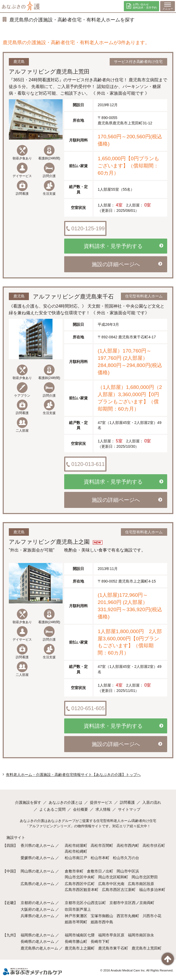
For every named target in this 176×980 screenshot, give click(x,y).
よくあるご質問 (52, 809)
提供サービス (101, 802)
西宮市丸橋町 (128, 916)
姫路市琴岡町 (76, 922)
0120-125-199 (85, 229)
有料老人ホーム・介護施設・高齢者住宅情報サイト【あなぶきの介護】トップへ (73, 775)
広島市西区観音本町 (82, 890)
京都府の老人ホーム (37, 903)
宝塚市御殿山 (102, 916)
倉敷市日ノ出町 (100, 871)
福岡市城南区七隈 (80, 935)
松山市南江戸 (76, 858)
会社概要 (81, 809)
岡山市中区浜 (128, 871)
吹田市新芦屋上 (78, 909)
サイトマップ (129, 809)
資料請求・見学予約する (123, 246)
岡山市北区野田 (145, 877)
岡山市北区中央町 (80, 877)
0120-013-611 (85, 464)
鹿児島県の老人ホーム (39, 948)
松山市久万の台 (126, 858)
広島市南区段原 (141, 884)
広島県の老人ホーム (37, 884)
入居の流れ (152, 802)
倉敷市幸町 (74, 871)
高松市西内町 (128, 845)
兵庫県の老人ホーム (37, 916)
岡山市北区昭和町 (113, 877)
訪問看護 (127, 802)
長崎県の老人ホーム (37, 941)
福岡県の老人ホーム (37, 935)
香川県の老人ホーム (37, 845)
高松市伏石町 (154, 845)
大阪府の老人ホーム (37, 909)
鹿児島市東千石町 (113, 948)
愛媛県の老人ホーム (37, 858)
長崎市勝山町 (76, 941)
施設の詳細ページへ (127, 264)
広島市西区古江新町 (119, 890)
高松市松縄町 (76, 851)
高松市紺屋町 (76, 845)
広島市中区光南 (111, 884)
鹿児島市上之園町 (80, 948)
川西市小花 (152, 916)
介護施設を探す (28, 802)
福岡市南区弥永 (141, 935)
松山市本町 (100, 858)
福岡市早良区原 (111, 935)
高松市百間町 (102, 845)
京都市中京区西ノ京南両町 (132, 903)
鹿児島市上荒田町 (147, 948)
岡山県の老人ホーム (37, 871)
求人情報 (103, 809)
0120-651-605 (85, 709)
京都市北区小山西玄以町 (85, 903)
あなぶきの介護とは (66, 802)
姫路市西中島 (102, 922)
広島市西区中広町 (80, 884)
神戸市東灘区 (76, 916)
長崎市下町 (100, 941)
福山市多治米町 (152, 890)
